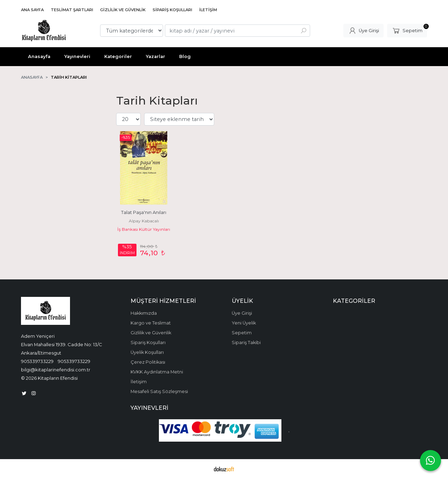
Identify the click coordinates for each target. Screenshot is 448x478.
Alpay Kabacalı (144, 221)
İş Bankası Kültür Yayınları (144, 229)
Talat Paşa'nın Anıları (144, 212)
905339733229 (37, 361)
